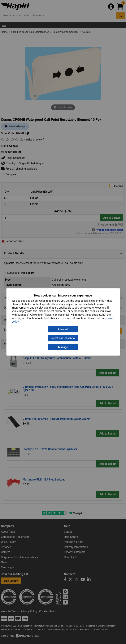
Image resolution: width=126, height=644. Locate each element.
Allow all (63, 329)
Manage (63, 347)
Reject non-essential (63, 338)
